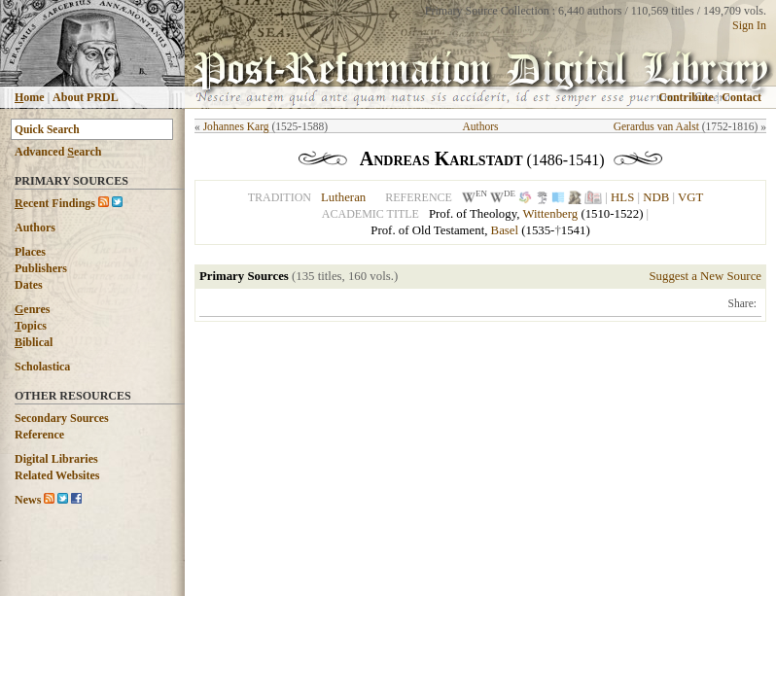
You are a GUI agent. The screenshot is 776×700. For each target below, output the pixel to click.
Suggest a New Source (705, 276)
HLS (622, 197)
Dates (29, 285)
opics (31, 326)
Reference (39, 435)
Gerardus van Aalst (656, 126)
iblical (34, 342)
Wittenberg (550, 214)
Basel (505, 230)
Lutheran (343, 197)
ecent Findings (55, 203)
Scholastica (42, 367)
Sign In (749, 25)
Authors (35, 227)
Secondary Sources (62, 418)
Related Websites (57, 475)
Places (30, 252)
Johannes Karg (236, 126)
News (28, 500)
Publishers (41, 268)
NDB (656, 197)
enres (32, 309)
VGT (690, 197)
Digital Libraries (56, 459)
